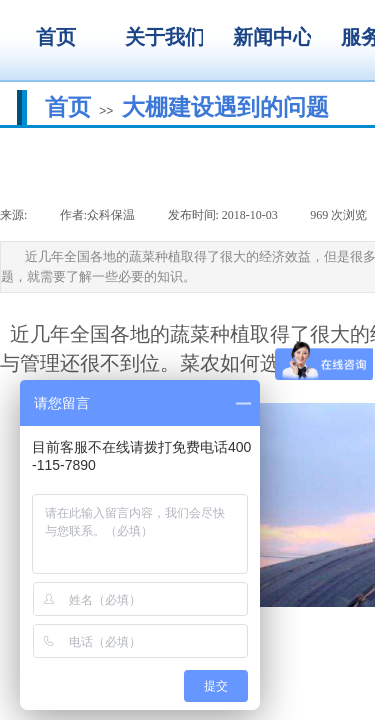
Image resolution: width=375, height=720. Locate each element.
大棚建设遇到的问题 (225, 107)
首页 (68, 107)
